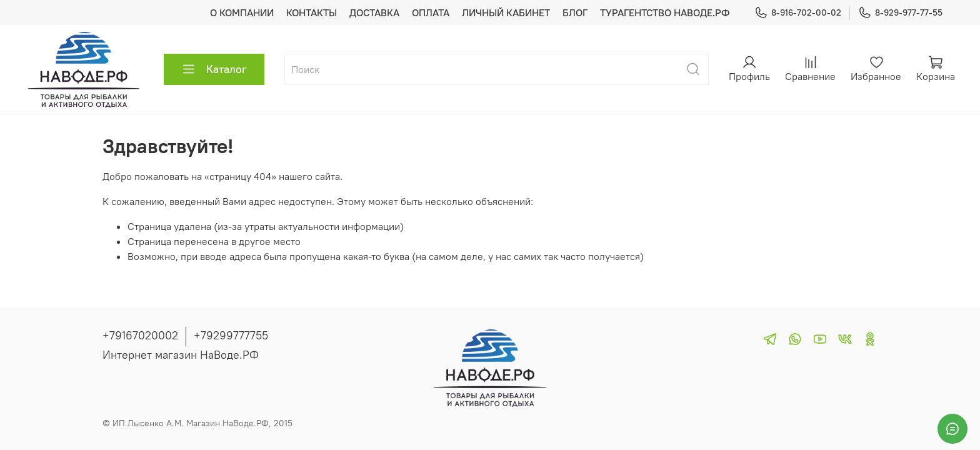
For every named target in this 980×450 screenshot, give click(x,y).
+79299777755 (231, 335)
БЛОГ (575, 12)
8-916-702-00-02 (798, 13)
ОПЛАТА (431, 12)
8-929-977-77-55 (900, 13)
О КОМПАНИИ (242, 12)
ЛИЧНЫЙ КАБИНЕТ (506, 12)
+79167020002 (140, 335)
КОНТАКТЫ (312, 12)
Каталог (214, 69)
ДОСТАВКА (374, 12)
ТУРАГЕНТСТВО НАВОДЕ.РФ (665, 12)
